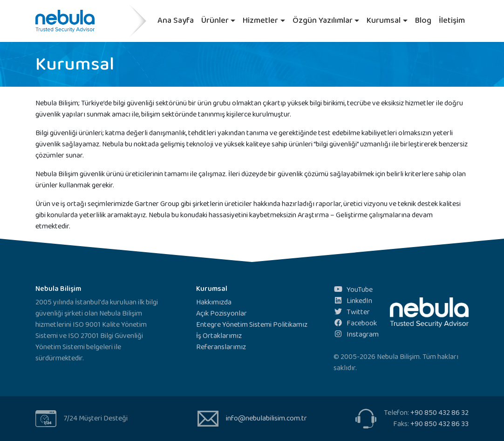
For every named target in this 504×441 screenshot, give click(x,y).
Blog (423, 21)
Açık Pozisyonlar (221, 314)
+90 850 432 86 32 (439, 413)
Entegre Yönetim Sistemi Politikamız (252, 325)
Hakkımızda (214, 302)
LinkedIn (353, 301)
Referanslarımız (221, 347)
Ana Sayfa (176, 21)
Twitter (352, 312)
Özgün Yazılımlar (323, 21)
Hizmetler (260, 21)
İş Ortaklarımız (219, 336)
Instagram (356, 334)
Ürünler (215, 21)
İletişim (452, 21)
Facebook (355, 323)
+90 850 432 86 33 (439, 424)
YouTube (353, 290)
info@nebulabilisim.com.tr (266, 418)
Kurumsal (384, 21)
